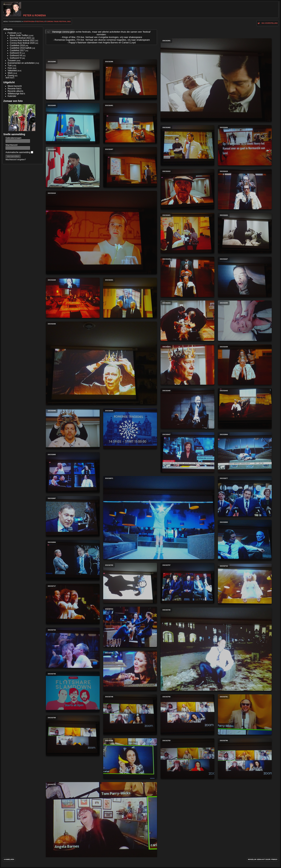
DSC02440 (187, 408)
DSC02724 (130, 627)
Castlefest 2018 (17, 45)
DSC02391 (216, 80)
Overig (11, 76)
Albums (8, 29)
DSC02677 (245, 496)
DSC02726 (216, 649)
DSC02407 (130, 167)
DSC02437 (187, 365)
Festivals (41, 21)
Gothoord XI (16, 53)
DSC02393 (73, 79)
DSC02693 (245, 540)
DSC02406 (73, 167)
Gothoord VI (16, 58)
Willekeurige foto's (16, 94)
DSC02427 (245, 277)
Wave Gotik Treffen (19, 35)
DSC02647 (187, 452)
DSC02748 (130, 715)
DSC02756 (187, 715)
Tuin (10, 66)
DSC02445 (73, 428)
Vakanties (12, 71)
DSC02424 (245, 233)
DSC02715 (245, 584)
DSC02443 (245, 408)
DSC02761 (245, 715)
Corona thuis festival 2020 (22, 43)
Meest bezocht (15, 86)
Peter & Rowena (25, 15)
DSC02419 (245, 189)
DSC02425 (187, 277)
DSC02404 (245, 145)
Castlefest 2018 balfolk (21, 48)
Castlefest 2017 (17, 50)
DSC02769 (130, 758)
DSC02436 (101, 363)
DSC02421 (187, 233)
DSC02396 (130, 79)
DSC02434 (187, 321)
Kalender (12, 96)
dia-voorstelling (270, 23)
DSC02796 (245, 758)
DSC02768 (73, 735)
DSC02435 (245, 321)
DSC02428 (73, 298)
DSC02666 (73, 472)
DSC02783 (187, 758)
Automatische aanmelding (19, 152)
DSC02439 (245, 365)
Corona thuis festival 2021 (59, 21)
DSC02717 (73, 604)
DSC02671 (159, 518)
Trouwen (12, 61)
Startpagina (29, 21)
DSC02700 (130, 583)
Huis (10, 68)
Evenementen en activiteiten (21, 63)
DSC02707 (187, 583)
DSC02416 (101, 232)
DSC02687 (73, 516)
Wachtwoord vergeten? (16, 159)
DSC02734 (73, 648)
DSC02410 (187, 189)
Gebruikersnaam (14, 138)
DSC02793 (101, 824)
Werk (10, 73)
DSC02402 (187, 145)
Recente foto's (15, 89)
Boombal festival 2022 (20, 38)
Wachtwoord (11, 145)
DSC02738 (130, 671)
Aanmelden (9, 859)
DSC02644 (130, 428)
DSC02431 (130, 298)
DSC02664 (245, 452)
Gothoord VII (16, 55)
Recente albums (16, 91)
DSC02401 (130, 123)
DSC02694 (73, 560)
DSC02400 (73, 123)
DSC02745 (73, 692)
